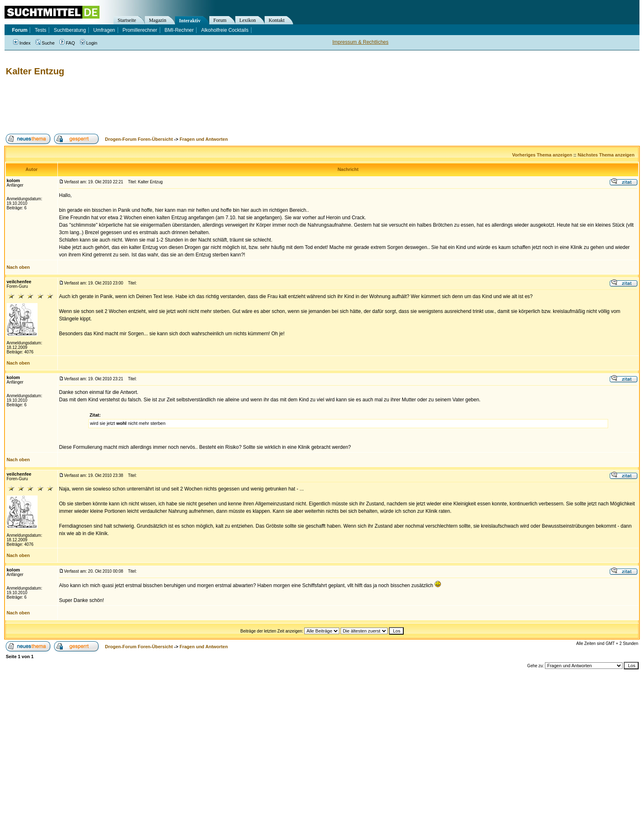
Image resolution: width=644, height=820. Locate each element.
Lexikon (248, 20)
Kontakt (277, 20)
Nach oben (18, 267)
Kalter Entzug (35, 71)
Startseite (127, 20)
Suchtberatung (70, 30)
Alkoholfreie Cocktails (225, 30)
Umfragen (104, 30)
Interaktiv (190, 21)
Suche (45, 43)
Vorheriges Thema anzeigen (542, 155)
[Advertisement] (154, 105)
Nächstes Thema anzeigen (606, 155)
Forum (220, 20)
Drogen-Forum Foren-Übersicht (139, 139)
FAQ (67, 43)
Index (22, 43)
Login (89, 43)
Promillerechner (140, 30)
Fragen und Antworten (204, 139)
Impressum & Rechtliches (360, 42)
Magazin (158, 20)
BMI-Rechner (179, 30)
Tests (40, 30)
